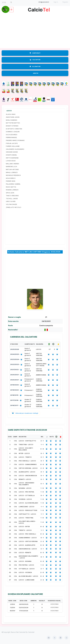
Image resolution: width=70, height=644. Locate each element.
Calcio (39, 9)
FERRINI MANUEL (12, 137)
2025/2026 (15, 349)
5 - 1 (42, 484)
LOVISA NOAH (11, 161)
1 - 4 (42, 522)
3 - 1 (42, 457)
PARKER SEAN (11, 181)
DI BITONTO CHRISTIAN (14, 129)
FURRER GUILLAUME (13, 146)
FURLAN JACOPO (12, 143)
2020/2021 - (16, 375)
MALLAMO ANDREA (12, 164)
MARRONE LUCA (12, 166)
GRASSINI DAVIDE (12, 152)
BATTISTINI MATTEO (13, 123)
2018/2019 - (16, 395)
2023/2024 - (17, 360)
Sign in (56, 2)
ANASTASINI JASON (13, 117)
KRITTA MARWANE (12, 158)
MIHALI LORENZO (12, 172)
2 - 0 (42, 572)
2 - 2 (42, 468)
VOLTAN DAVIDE (11, 204)
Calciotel (31, 632)
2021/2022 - (16, 370)
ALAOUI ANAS (11, 114)
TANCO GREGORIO (12, 196)
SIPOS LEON (10, 193)
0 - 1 (42, 453)
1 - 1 (42, 444)
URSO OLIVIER (11, 201)
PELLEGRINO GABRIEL (13, 184)
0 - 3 (42, 552)
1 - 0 (42, 488)
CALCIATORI (35, 60)
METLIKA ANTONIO (12, 169)
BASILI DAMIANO (12, 120)
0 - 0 (42, 464)
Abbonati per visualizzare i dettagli (25, 413)
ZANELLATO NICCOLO (14, 207)
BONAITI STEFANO (12, 126)
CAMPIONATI (35, 53)
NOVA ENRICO (11, 178)
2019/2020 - (16, 385)
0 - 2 (42, 526)
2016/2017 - (16, 406)
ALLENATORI (35, 66)
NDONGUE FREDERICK (13, 175)
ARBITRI (36, 73)
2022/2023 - (17, 365)
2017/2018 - (16, 400)
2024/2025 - (17, 354)
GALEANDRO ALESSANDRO (15, 149)
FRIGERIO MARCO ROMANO (15, 140)
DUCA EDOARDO (12, 135)
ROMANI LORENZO (12, 190)
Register (65, 2)
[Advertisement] (35, 31)
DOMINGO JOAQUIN (13, 132)
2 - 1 (42, 441)
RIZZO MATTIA (11, 187)
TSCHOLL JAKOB (12, 199)
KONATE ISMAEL (11, 155)
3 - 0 (42, 449)
